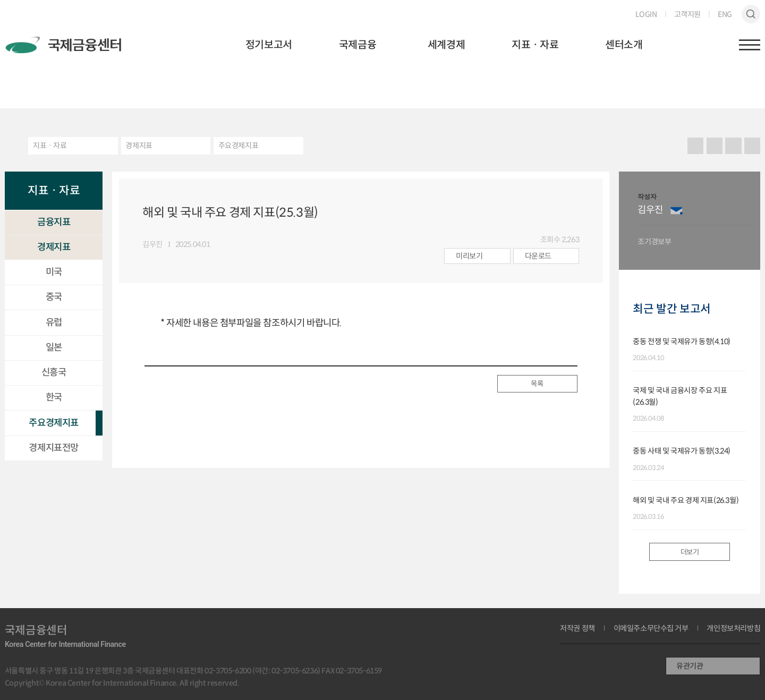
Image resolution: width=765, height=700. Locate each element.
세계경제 (446, 45)
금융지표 (54, 222)
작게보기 (753, 146)
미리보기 (469, 256)
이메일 (677, 210)
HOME (12, 146)
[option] (694, 220)
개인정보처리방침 (733, 628)
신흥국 (54, 372)
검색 (751, 14)
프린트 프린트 (696, 146)
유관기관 (690, 666)
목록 (537, 384)
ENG (725, 14)
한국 (54, 397)
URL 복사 (714, 146)
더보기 (690, 552)
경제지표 (139, 146)
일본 (54, 347)
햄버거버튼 (750, 45)
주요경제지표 (239, 146)
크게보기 (733, 146)
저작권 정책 (577, 628)
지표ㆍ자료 (535, 45)
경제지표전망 (54, 448)
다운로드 (538, 256)
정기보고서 (269, 45)
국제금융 (358, 45)
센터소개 (624, 45)
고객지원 (687, 14)
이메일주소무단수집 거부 (651, 628)
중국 (54, 297)
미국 (54, 272)
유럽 (54, 322)
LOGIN (646, 14)
